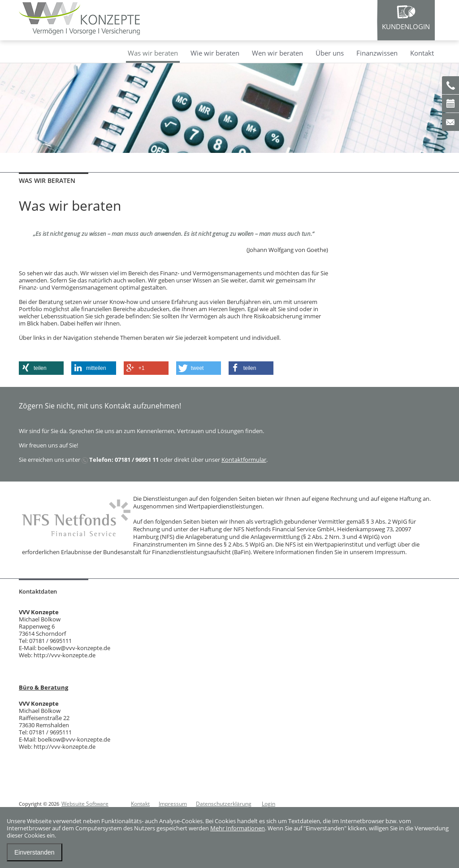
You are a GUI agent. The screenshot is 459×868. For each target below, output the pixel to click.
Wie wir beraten (215, 53)
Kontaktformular (244, 460)
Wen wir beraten (277, 53)
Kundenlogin (406, 26)
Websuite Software (85, 804)
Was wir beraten (153, 53)
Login (268, 804)
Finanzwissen (377, 53)
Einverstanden (35, 852)
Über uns (330, 53)
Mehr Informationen (238, 828)
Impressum (173, 804)
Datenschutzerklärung (224, 804)
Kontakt (422, 53)
